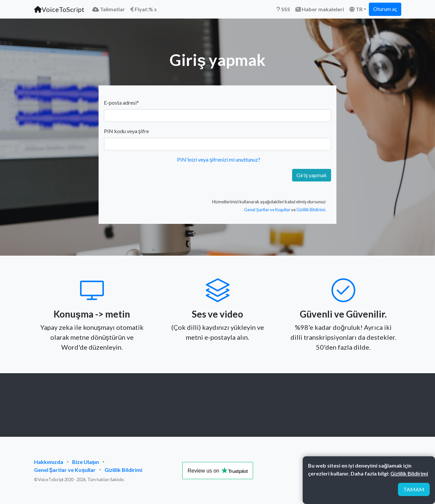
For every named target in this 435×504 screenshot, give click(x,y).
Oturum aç (385, 9)
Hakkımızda (49, 462)
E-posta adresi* (121, 102)
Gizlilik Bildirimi (123, 470)
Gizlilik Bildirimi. (311, 210)
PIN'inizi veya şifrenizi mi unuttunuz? (219, 159)
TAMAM (414, 489)
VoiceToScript (59, 9)
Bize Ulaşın (86, 462)
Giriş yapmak (312, 175)
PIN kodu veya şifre (126, 131)
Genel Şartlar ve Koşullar (267, 210)
